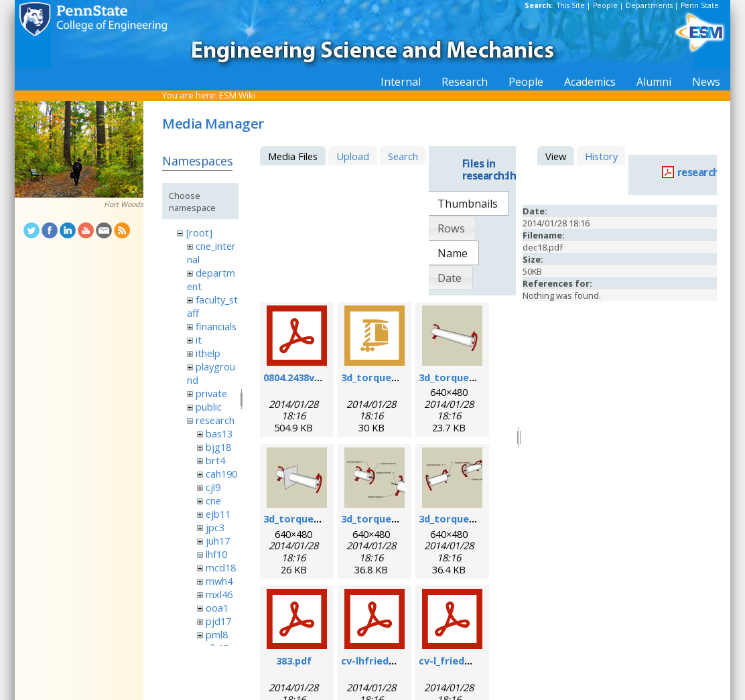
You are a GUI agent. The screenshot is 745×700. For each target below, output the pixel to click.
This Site (571, 5)
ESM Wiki (237, 95)
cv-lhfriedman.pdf (385, 660)
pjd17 (218, 621)
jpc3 (215, 527)
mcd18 (221, 567)
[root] (199, 232)
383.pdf (294, 660)
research (215, 420)
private (211, 393)
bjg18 (218, 447)
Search (403, 156)
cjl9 (213, 487)
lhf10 (216, 554)
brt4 (215, 460)
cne (213, 500)
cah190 (221, 474)
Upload (353, 156)
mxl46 (219, 594)
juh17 (218, 541)
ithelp (208, 353)
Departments (649, 5)
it (199, 340)
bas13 (219, 433)
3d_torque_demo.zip (391, 377)
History (601, 156)
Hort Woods (124, 204)
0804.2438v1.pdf (301, 377)
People (605, 5)
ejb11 (218, 514)
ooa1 (217, 608)
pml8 (217, 634)
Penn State (700, 5)
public (209, 407)
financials (216, 326)
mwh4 (219, 581)
